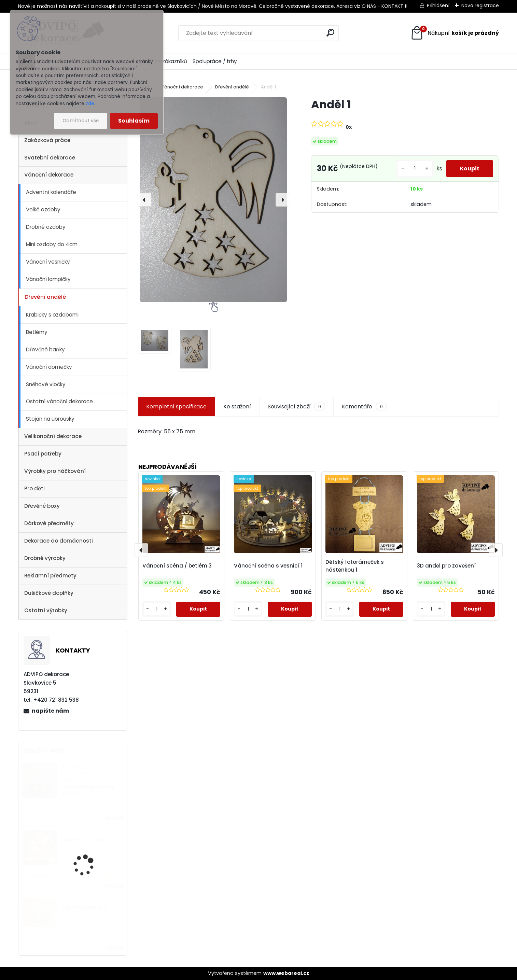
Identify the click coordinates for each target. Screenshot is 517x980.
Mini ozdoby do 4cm (52, 244)
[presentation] (144, 200)
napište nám (50, 711)
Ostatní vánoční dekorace (59, 401)
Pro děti (34, 488)
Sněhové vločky (46, 384)
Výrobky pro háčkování (55, 471)
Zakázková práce (47, 140)
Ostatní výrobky (46, 610)
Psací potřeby (43, 454)
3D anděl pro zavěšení (446, 566)
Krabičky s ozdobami (52, 315)
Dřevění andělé (45, 297)
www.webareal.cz (286, 973)
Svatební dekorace (50, 158)
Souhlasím (134, 121)
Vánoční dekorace (49, 175)
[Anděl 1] (213, 200)
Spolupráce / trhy (215, 61)
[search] (330, 33)
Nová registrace (480, 5)
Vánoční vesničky (48, 262)
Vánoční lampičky (48, 279)
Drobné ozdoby (46, 227)
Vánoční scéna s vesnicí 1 (268, 566)
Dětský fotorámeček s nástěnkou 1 (355, 566)
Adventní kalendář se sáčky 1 (88, 791)
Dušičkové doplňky (49, 593)
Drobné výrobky (45, 558)
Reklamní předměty (50, 576)
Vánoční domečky (49, 367)
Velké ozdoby (43, 209)
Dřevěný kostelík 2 (85, 907)
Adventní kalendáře (51, 192)
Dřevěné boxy (42, 506)
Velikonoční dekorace (53, 436)
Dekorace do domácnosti (59, 541)
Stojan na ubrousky (50, 419)
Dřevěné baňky (45, 349)
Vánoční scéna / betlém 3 (177, 566)
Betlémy (37, 332)
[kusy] (415, 169)
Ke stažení (237, 407)
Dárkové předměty (49, 523)
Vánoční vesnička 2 (86, 840)
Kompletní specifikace (176, 407)
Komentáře (364, 407)
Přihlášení (438, 5)
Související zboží (296, 407)
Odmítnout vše (81, 121)
